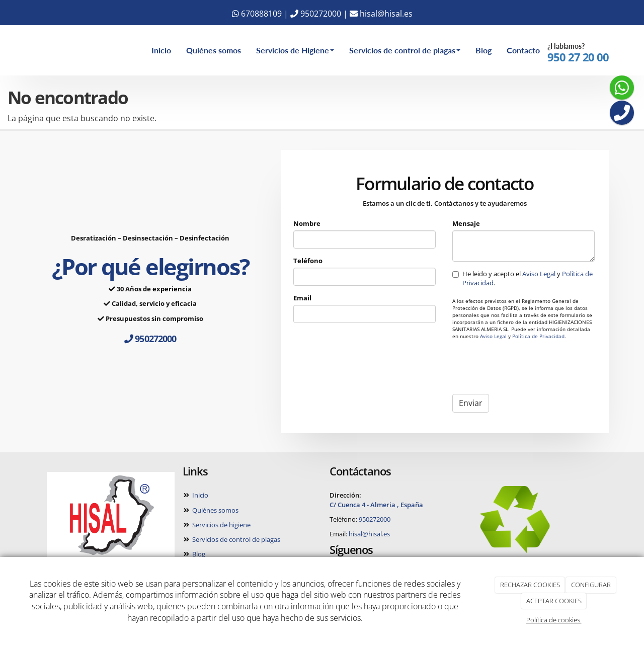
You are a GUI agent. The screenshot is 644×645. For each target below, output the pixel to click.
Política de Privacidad (538, 336)
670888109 (257, 14)
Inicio (161, 50)
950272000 (316, 14)
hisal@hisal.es (381, 14)
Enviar (471, 403)
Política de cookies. (554, 620)
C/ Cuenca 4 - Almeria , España (376, 505)
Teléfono (308, 261)
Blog (484, 50)
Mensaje (466, 223)
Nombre (307, 223)
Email (302, 298)
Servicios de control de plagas (405, 50)
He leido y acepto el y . (522, 278)
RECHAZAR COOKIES (530, 585)
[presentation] (529, 367)
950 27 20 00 (578, 57)
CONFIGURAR (591, 585)
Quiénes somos (214, 50)
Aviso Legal (539, 274)
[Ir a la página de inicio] (25, 50)
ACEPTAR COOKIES (554, 601)
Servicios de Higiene (295, 50)
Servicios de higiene (221, 525)
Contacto (523, 50)
